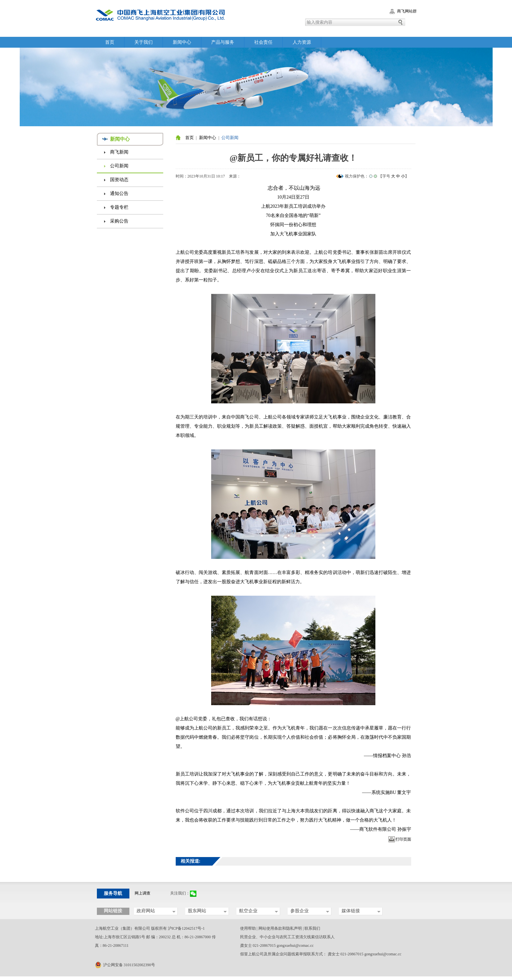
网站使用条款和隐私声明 (280, 928)
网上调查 (143, 893)
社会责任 (263, 42)
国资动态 (119, 180)
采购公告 (119, 221)
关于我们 (144, 42)
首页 (110, 42)
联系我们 (312, 928)
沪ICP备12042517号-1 (186, 928)
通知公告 (119, 193)
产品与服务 (223, 42)
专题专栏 (119, 207)
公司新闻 (119, 166)
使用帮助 (248, 928)
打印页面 (403, 839)
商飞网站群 (407, 11)
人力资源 (302, 42)
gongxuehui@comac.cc (295, 945)
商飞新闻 (119, 152)
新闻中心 (182, 42)
